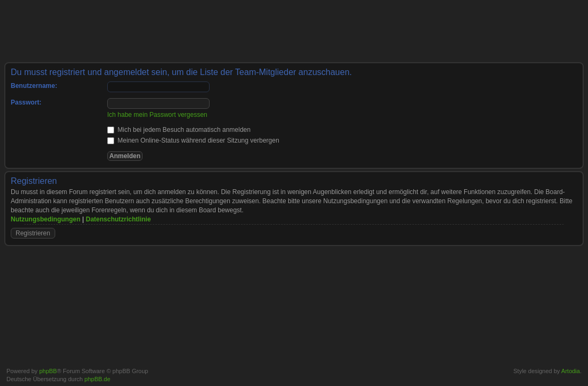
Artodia (571, 371)
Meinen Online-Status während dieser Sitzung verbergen (193, 140)
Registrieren (33, 233)
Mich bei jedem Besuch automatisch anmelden (179, 130)
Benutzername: (34, 86)
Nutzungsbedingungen (46, 219)
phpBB (48, 371)
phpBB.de (98, 379)
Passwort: (26, 102)
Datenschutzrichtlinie (118, 219)
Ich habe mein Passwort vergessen (157, 115)
